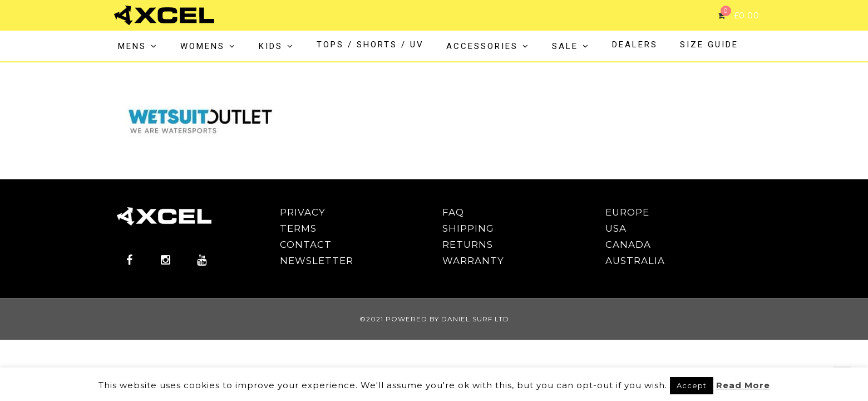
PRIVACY (303, 212)
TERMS (298, 228)
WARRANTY (473, 261)
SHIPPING (468, 228)
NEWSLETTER (317, 261)
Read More (743, 385)
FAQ (453, 212)
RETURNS (468, 244)
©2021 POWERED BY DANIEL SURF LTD (434, 319)
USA (616, 228)
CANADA (628, 244)
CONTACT (306, 244)
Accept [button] (692, 385)
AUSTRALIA (635, 261)
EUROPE (627, 212)
